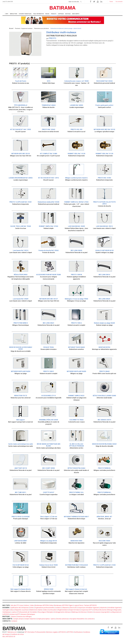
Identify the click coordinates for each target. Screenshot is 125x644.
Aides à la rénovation (50, 610)
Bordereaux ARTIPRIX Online (44, 605)
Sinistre (90, 612)
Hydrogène (6, 610)
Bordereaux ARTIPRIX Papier (63, 605)
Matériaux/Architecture (79, 612)
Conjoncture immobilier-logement (88, 608)
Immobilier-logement (114, 608)
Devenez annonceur (62, 619)
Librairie (13, 616)
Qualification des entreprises (20, 608)
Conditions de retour (17, 634)
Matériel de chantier (36, 610)
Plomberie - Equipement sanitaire (24, 28)
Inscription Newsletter (77, 619)
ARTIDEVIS (62, 632)
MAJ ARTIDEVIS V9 (9, 637)
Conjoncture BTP (86, 610)
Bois (12, 610)
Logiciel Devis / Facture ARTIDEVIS (85, 605)
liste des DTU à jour (17, 605)
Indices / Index (29, 605)
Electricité (73, 608)
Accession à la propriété (101, 612)
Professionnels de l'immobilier (27, 612)
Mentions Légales (52, 632)
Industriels (103, 608)
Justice (14, 612)
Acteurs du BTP (15, 614)
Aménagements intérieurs (62, 612)
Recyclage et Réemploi (45, 612)
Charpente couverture (22, 610)
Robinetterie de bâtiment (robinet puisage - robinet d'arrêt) (66, 28)
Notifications (78, 632)
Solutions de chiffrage (24, 616)
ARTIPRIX (70, 632)
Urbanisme (65, 608)
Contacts (14, 621)
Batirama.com (12, 632)
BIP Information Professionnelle (35, 632)
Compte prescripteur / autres (46, 619)
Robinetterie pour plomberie (42, 28)
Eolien (32, 608)
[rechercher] (81, 1)
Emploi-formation (74, 610)
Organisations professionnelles (45, 608)
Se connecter (90, 619)
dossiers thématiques (28, 614)
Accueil (11, 28)
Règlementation (63, 610)
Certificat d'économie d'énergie (103, 610)
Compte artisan (18, 619)
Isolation (58, 608)
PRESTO (52, 38)
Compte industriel (30, 619)
